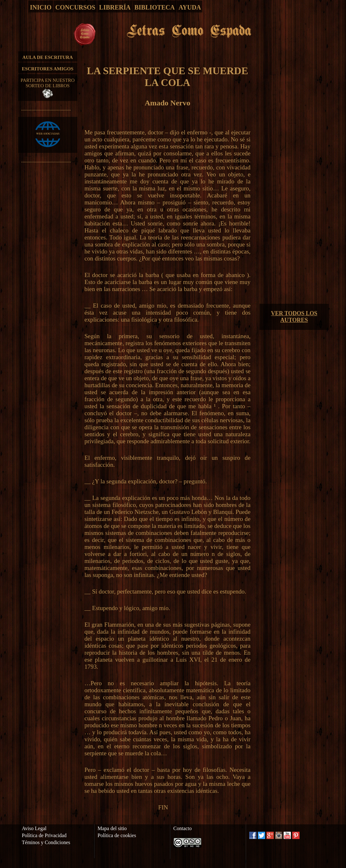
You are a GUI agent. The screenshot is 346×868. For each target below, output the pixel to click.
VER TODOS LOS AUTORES (294, 317)
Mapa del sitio (112, 828)
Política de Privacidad (44, 835)
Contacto (183, 828)
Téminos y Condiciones (46, 842)
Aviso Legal (34, 828)
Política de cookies (117, 835)
